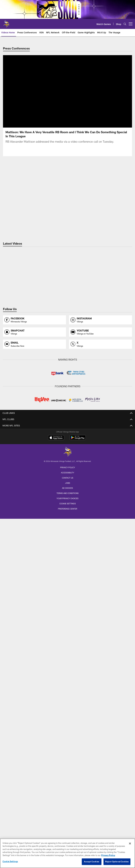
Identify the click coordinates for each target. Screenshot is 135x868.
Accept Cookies (92, 862)
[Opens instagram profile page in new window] (101, 320)
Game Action (67, 574)
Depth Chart (67, 431)
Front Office (68, 459)
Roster (68, 426)
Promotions (68, 774)
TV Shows (68, 543)
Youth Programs (67, 763)
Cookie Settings (10, 861)
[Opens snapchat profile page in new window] (34, 332)
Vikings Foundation (67, 746)
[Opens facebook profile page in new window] (34, 320)
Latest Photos (68, 563)
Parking (67, 621)
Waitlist (68, 674)
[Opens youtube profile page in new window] (101, 332)
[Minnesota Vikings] (68, 820)
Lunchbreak (68, 484)
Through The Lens (67, 568)
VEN (67, 521)
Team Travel (67, 590)
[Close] (130, 843)
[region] (67, 853)
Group (67, 668)
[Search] (125, 24)
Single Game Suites (68, 685)
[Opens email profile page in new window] (34, 344)
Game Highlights (68, 532)
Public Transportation (67, 632)
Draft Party (68, 727)
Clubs (68, 691)
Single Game (68, 663)
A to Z (67, 604)
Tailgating (68, 643)
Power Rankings (67, 501)
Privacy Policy (68, 835)
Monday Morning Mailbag (68, 479)
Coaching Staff (67, 454)
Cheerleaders (67, 579)
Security (68, 638)
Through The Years (68, 585)
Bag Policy (67, 610)
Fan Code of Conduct (67, 615)
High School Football (67, 758)
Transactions (68, 443)
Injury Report (67, 437)
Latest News (67, 473)
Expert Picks (68, 496)
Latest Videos (68, 515)
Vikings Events (68, 710)
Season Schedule (67, 705)
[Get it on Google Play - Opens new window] (78, 807)
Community (68, 741)
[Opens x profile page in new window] (101, 344)
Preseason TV (68, 549)
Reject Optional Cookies (117, 862)
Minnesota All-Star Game (68, 722)
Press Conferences (67, 526)
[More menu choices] (131, 24)
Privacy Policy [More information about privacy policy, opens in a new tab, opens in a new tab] (108, 855)
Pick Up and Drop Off (67, 627)
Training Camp (68, 716)
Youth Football (67, 752)
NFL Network (67, 537)
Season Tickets (67, 657)
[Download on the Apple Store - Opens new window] (56, 806)
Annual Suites (67, 680)
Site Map (68, 780)
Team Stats (68, 448)
